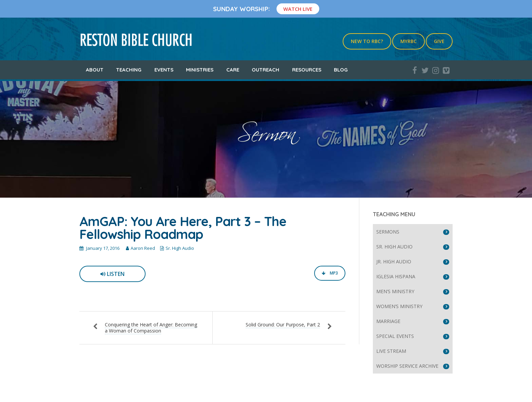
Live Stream (391, 351)
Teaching (129, 70)
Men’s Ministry (395, 291)
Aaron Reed (143, 248)
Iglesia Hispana (396, 276)
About (95, 70)
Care (233, 70)
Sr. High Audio (180, 248)
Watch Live (298, 9)
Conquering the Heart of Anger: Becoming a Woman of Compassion (151, 328)
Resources (307, 70)
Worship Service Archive (407, 366)
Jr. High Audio (394, 262)
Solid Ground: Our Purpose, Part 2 (283, 325)
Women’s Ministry (399, 306)
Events (164, 70)
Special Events (395, 336)
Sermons (388, 232)
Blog (341, 70)
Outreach (265, 70)
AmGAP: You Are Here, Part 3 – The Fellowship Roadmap (183, 228)
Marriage (388, 321)
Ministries (200, 70)
